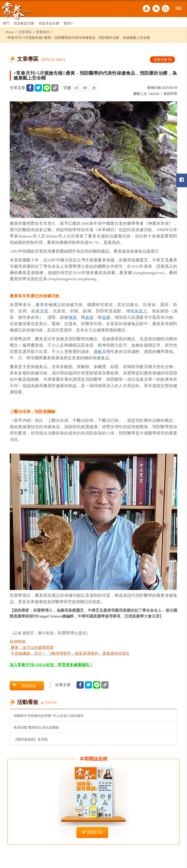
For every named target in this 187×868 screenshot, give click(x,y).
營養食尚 (43, 32)
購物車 (156, 9)
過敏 (98, 352)
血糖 (106, 317)
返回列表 (170, 94)
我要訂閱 (92, 832)
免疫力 (141, 311)
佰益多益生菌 (49, 23)
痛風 (73, 317)
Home (10, 32)
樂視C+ (69, 23)
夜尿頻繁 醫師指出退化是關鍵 (36, 727)
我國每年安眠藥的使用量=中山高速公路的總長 (49, 716)
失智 (44, 311)
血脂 (89, 317)
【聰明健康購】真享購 (31, 739)
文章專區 (25, 32)
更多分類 (162, 60)
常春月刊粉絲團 (182, 180)
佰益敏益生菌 (24, 23)
